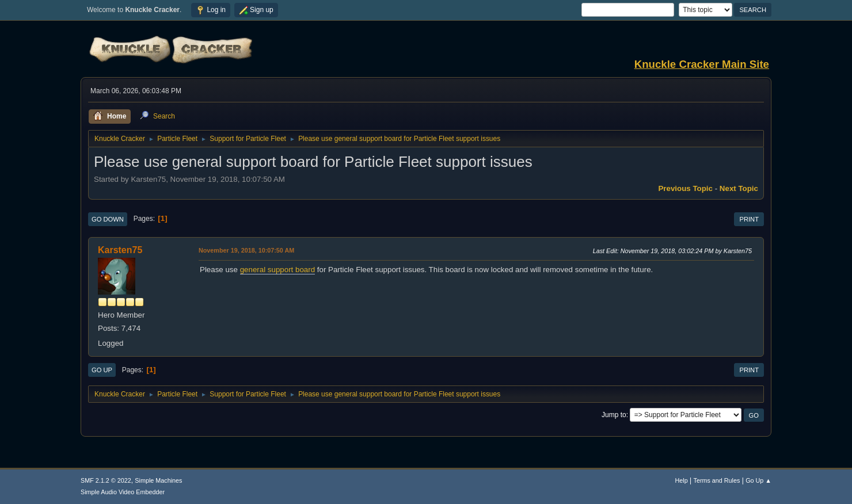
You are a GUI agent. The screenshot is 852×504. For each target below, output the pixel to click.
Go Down (108, 219)
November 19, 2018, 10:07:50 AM (246, 250)
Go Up (102, 370)
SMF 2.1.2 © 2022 (106, 480)
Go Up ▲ (758, 480)
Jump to (614, 415)
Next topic (739, 188)
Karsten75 (120, 250)
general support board (277, 270)
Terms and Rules (717, 480)
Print (749, 219)
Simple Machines (158, 480)
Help (682, 480)
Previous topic (685, 188)
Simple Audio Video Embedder (123, 492)
